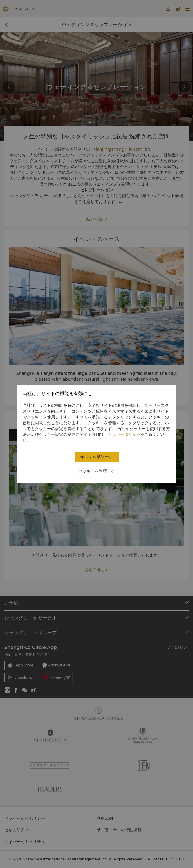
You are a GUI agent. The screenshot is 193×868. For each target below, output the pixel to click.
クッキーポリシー (124, 434)
